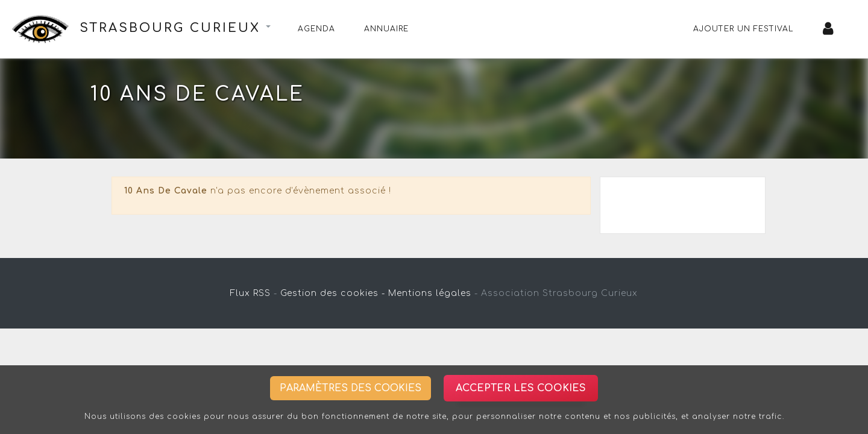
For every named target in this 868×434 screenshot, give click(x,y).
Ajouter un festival (744, 29)
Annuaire (386, 29)
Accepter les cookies (521, 388)
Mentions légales (430, 293)
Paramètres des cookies (351, 388)
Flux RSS (250, 293)
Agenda (316, 29)
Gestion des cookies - (333, 293)
